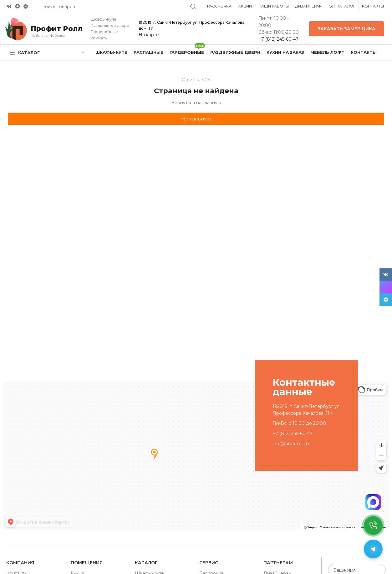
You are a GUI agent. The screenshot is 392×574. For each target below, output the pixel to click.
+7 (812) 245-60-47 (278, 39)
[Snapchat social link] (18, 6)
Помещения (87, 563)
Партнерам (278, 563)
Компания (20, 563)
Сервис (209, 563)
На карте (149, 35)
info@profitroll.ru (291, 444)
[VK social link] (9, 7)
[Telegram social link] (26, 7)
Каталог (146, 563)
